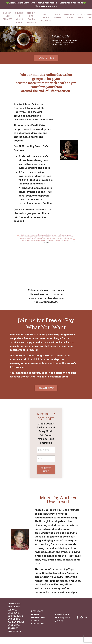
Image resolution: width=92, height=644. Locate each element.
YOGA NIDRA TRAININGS (14, 634)
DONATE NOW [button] (46, 394)
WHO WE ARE (14, 610)
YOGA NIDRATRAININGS (46, 22)
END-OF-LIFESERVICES (8, 20)
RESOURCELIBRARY (69, 21)
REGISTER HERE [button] (46, 62)
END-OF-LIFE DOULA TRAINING (31, 22)
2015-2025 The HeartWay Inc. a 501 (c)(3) (62, 624)
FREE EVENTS (14, 638)
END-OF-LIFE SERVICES (14, 615)
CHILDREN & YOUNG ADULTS (19, 22)
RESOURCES (37, 618)
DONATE (35, 621)
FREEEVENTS (57, 21)
